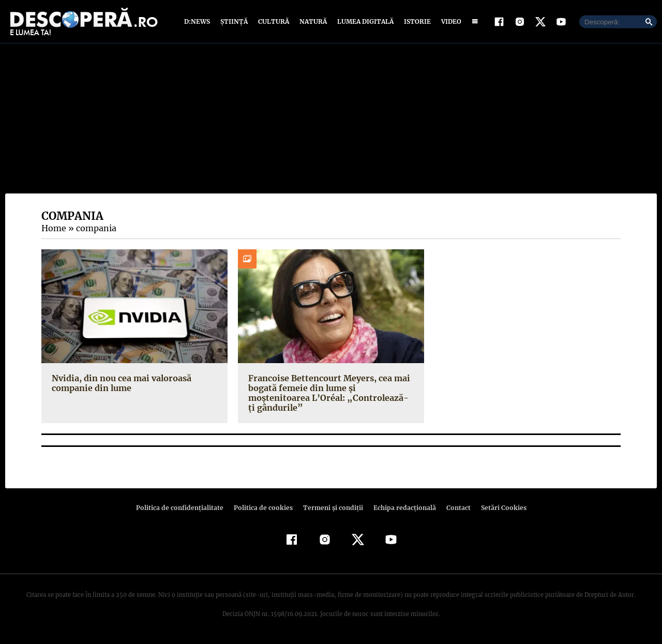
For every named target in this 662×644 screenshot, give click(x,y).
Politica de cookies (264, 509)
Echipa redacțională (401, 509)
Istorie (415, 22)
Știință (235, 22)
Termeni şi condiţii (332, 509)
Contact (454, 509)
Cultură (273, 22)
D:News (199, 22)
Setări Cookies (498, 509)
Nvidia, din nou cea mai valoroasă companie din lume (120, 384)
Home (53, 229)
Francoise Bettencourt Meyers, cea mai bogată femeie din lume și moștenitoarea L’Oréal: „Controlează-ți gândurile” (327, 394)
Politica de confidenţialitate (184, 509)
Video (449, 22)
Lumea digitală (364, 22)
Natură (312, 22)
